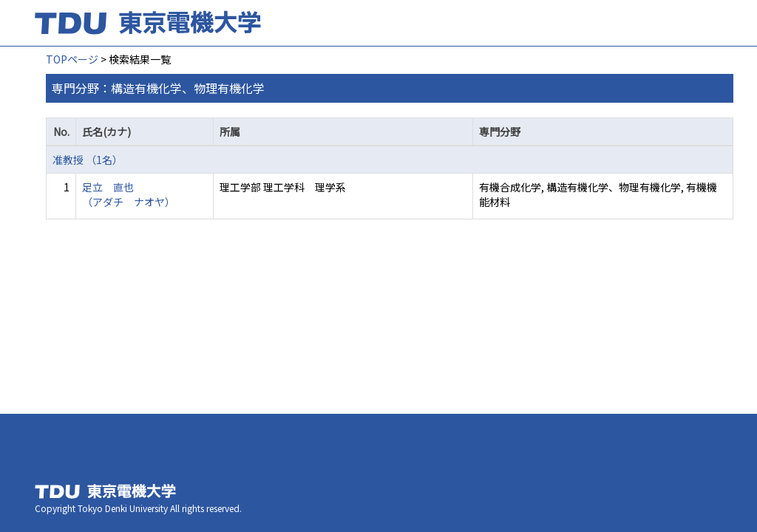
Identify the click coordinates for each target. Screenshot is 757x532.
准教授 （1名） (88, 160)
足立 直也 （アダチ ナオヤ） (129, 194)
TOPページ (72, 59)
